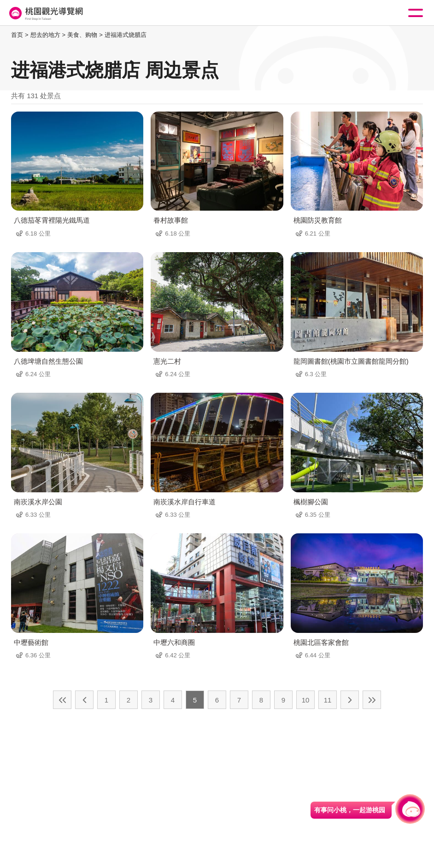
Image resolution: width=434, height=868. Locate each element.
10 (306, 700)
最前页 (62, 700)
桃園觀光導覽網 (45, 13)
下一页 (350, 700)
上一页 (84, 700)
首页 (17, 35)
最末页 (372, 700)
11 (328, 700)
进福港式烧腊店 (126, 35)
